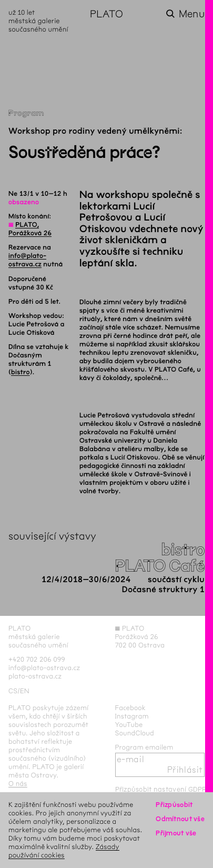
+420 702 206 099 (37, 659)
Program (26, 113)
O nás (18, 784)
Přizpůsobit (174, 805)
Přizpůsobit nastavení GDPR (161, 789)
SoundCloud (135, 733)
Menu (192, 14)
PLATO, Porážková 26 (30, 229)
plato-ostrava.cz (35, 676)
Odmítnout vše (180, 819)
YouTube (129, 725)
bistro (21, 372)
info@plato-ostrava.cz (27, 260)
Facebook (131, 708)
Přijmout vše (176, 833)
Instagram (132, 716)
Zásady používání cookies (64, 851)
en (25, 691)
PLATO (106, 14)
